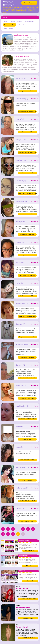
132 (33, 529)
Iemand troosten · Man (28, 638)
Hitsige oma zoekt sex (27, 255)
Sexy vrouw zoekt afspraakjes (27, 419)
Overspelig (30, 581)
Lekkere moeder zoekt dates (27, 214)
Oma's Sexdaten (24, 25)
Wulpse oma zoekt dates (27, 91)
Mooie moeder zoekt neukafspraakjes (27, 521)
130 (23, 529)
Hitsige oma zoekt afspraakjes (27, 337)
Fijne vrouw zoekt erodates (27, 378)
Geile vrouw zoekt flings (27, 132)
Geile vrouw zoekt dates (27, 296)
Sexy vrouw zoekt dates (27, 460)
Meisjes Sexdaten (16, 22)
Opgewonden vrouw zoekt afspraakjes (27, 501)
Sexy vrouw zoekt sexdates (27, 275)
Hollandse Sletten (30, 551)
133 (3, 534)
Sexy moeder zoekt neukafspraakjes (27, 173)
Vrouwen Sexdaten (10, 25)
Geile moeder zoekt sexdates (27, 398)
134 (8, 534)
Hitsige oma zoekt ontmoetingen (27, 112)
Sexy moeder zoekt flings (27, 357)
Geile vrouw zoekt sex (27, 439)
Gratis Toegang (29, 3)
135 (13, 534)
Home (6, 21)
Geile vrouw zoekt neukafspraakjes (27, 481)
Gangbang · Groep (28, 618)
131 (28, 529)
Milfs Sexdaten (29, 22)
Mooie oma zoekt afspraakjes (27, 316)
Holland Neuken (30, 566)
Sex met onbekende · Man (28, 599)
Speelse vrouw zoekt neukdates (27, 152)
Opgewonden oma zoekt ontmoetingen (27, 235)
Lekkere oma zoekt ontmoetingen (27, 193)
